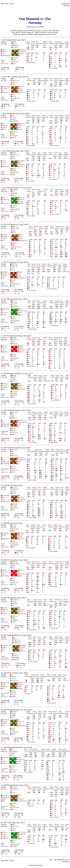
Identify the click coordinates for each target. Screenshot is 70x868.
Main (12, 4)
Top (51, 860)
